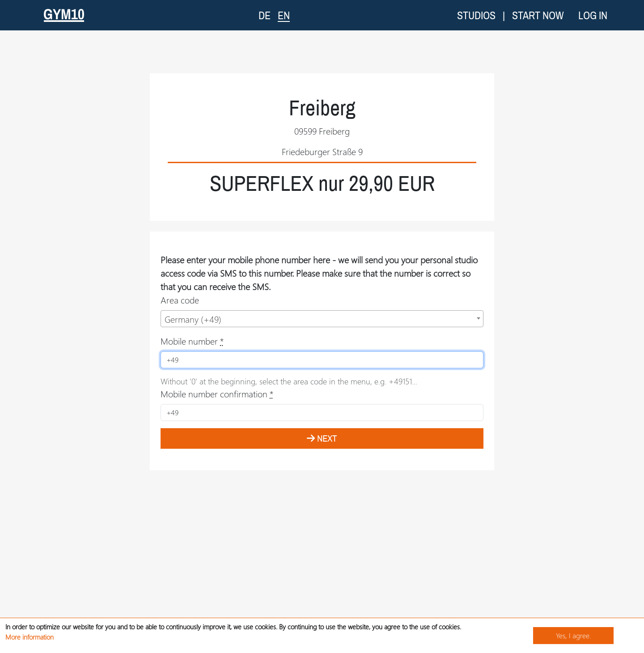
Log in (593, 15)
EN (284, 15)
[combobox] (322, 319)
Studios (476, 15)
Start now (538, 15)
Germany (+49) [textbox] (193, 319)
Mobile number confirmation (217, 394)
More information (30, 637)
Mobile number (192, 341)
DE (265, 15)
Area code (180, 300)
